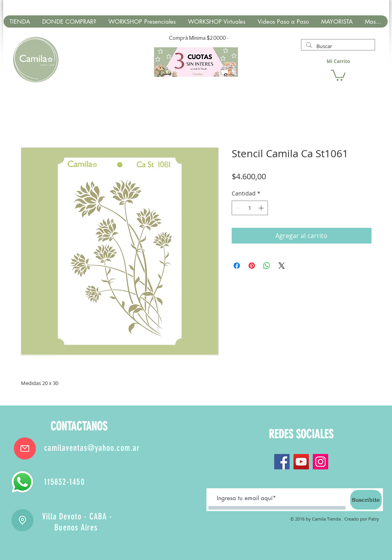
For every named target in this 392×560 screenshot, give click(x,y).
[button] (338, 75)
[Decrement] (238, 208)
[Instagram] (320, 462)
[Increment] (262, 208)
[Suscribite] (366, 500)
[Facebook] (282, 462)
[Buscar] (337, 46)
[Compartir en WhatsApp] (267, 266)
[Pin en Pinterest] (252, 266)
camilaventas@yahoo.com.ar (92, 448)
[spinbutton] (250, 208)
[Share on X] (282, 266)
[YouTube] (301, 462)
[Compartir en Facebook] (237, 266)
